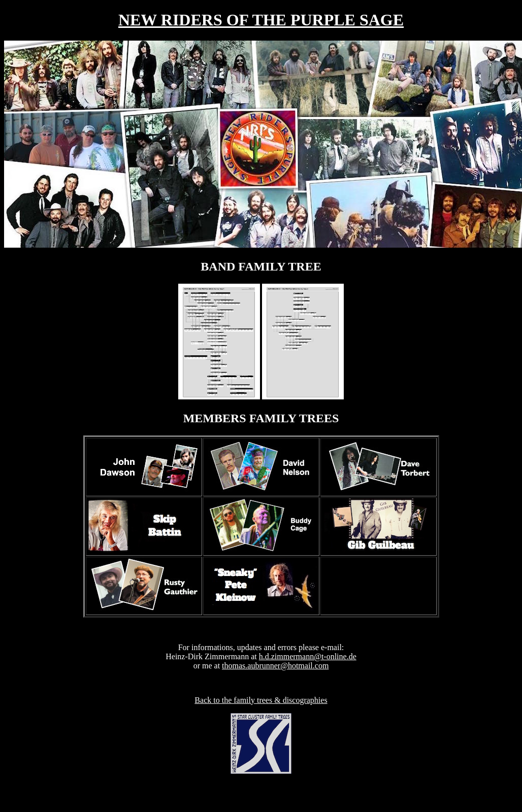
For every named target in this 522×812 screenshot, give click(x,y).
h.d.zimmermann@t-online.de (308, 656)
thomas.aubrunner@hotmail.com (275, 666)
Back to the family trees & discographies (261, 700)
